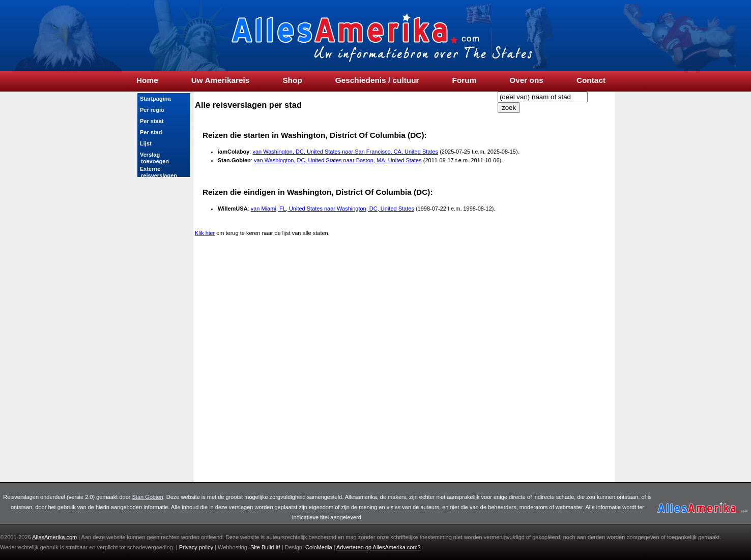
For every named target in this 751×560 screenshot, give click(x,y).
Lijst (146, 143)
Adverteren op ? (379, 547)
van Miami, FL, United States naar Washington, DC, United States (333, 209)
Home (147, 80)
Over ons (526, 80)
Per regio (152, 110)
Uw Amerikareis (221, 80)
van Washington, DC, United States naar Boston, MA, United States (338, 160)
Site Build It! (265, 547)
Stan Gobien (148, 497)
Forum (465, 80)
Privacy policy (196, 547)
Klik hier (205, 233)
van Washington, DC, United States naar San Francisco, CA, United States (345, 152)
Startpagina (155, 99)
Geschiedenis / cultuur (377, 80)
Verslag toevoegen (154, 158)
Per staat (152, 121)
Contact (591, 80)
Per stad (151, 132)
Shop (292, 80)
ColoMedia (320, 547)
